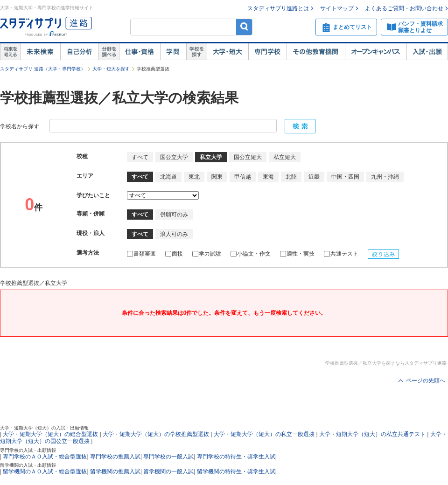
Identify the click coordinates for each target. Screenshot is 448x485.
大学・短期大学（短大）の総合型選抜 (50, 434)
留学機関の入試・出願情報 (28, 465)
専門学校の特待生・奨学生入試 (236, 457)
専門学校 (267, 52)
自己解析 (79, 52)
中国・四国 (345, 177)
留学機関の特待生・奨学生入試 (236, 471)
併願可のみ (174, 215)
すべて (140, 157)
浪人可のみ (174, 234)
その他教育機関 (316, 52)
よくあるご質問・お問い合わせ (404, 8)
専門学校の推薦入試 (115, 457)
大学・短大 (227, 52)
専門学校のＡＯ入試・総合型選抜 (45, 457)
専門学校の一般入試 (168, 457)
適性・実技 (297, 254)
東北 (194, 177)
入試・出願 (427, 52)
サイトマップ (337, 8)
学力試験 (207, 254)
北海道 (168, 177)
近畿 (314, 177)
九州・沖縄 (385, 177)
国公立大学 (174, 157)
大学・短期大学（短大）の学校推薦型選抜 (156, 434)
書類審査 (141, 254)
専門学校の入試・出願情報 (28, 450)
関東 (217, 177)
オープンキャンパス (376, 52)
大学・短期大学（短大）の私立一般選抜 (264, 434)
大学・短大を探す (111, 69)
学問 (173, 52)
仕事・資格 (140, 52)
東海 (268, 177)
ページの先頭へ (426, 381)
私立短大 (285, 157)
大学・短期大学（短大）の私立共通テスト (372, 434)
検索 (244, 27)
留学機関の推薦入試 (115, 471)
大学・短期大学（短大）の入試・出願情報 (44, 428)
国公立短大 (248, 157)
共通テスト (341, 254)
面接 (174, 254)
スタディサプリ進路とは (278, 8)
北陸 (291, 177)
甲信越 (243, 177)
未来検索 (40, 52)
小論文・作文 (251, 254)
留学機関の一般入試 (168, 471)
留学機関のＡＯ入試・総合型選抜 (45, 471)
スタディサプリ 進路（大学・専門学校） (43, 69)
